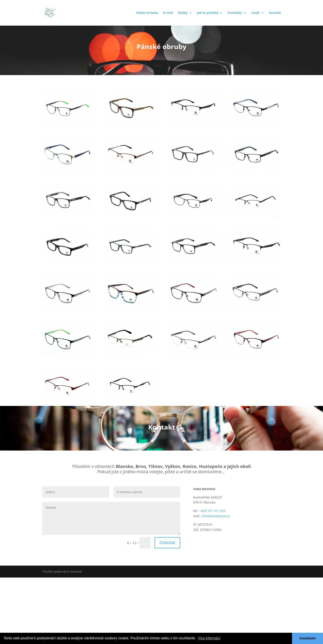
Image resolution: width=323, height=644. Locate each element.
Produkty (235, 13)
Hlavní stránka (147, 13)
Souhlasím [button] (308, 638)
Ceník (255, 13)
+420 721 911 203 (212, 511)
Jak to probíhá (208, 13)
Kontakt (275, 13)
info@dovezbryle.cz (216, 516)
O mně (168, 13)
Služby (183, 13)
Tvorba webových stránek (62, 571)
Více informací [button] (209, 638)
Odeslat (167, 543)
